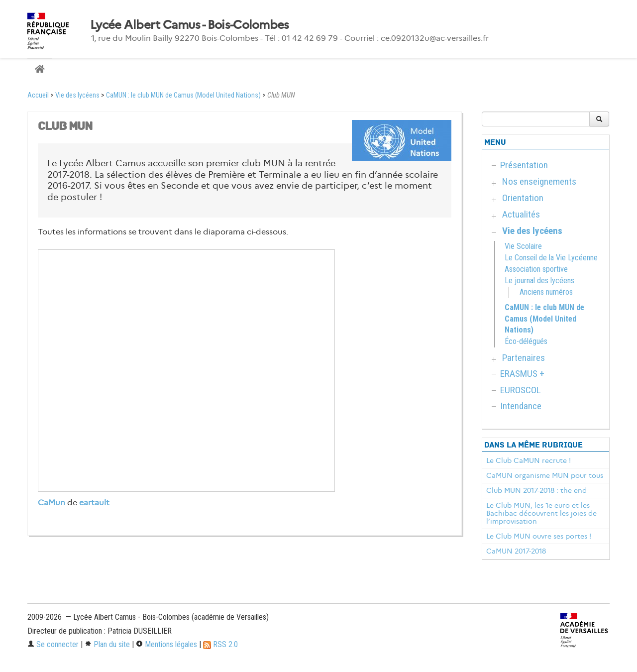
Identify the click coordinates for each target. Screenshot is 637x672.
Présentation (524, 165)
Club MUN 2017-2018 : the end (536, 490)
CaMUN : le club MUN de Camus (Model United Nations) (183, 95)
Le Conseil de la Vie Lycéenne (551, 258)
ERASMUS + (522, 374)
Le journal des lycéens (539, 280)
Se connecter (53, 644)
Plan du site (107, 644)
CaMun (52, 503)
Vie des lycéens (77, 95)
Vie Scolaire (523, 246)
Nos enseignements (539, 181)
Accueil (38, 95)
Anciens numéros (546, 292)
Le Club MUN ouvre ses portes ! (539, 536)
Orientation (523, 198)
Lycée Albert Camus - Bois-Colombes (190, 25)
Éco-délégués (526, 341)
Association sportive (536, 269)
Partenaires (524, 358)
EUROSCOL (521, 390)
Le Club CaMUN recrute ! (529, 460)
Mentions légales (166, 644)
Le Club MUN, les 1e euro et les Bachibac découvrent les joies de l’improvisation (541, 513)
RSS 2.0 (220, 644)
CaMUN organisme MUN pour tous (545, 475)
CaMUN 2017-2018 (516, 551)
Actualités (521, 214)
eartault (94, 503)
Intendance (521, 406)
